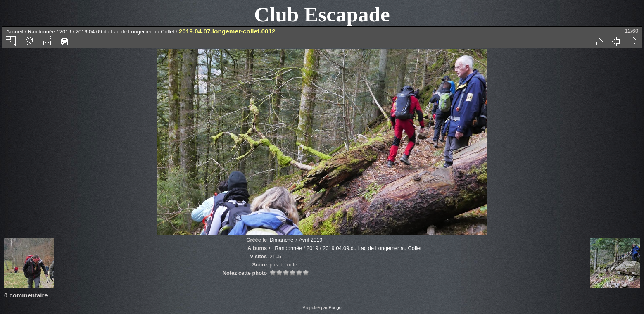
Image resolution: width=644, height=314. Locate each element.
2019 (65, 32)
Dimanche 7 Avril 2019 (296, 240)
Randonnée (41, 32)
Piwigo (335, 307)
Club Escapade (322, 14)
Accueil (15, 32)
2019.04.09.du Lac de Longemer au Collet (125, 32)
